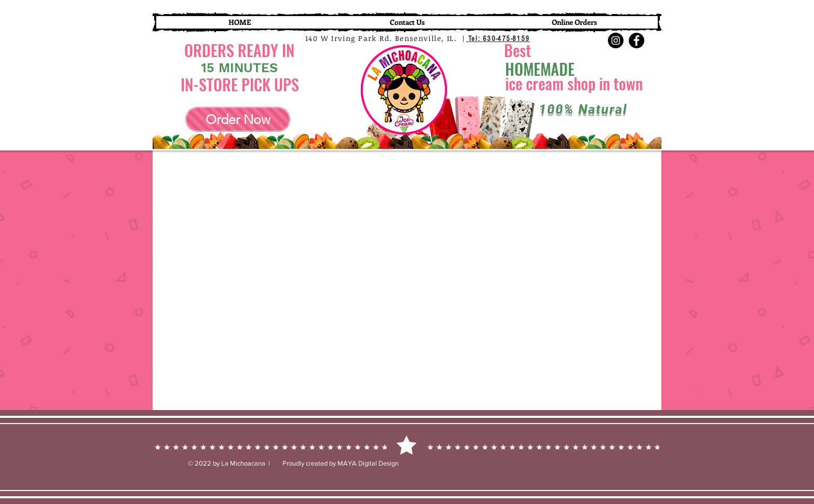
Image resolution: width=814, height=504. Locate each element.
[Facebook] (636, 40)
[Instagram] (616, 40)
